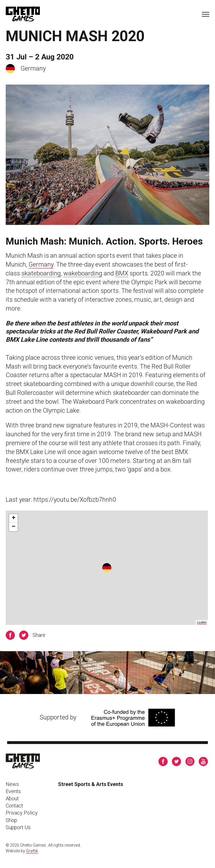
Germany (41, 264)
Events (13, 791)
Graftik (32, 851)
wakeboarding (83, 273)
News (12, 784)
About (12, 798)
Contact (14, 806)
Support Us (18, 827)
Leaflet (202, 622)
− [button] (14, 527)
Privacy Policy (22, 813)
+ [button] (14, 518)
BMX (122, 273)
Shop (11, 820)
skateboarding (41, 273)
